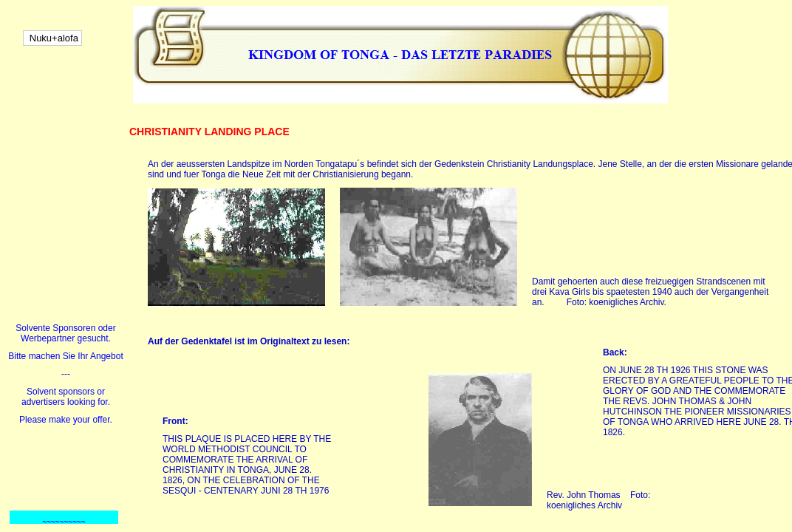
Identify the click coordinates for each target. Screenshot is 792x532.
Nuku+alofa (52, 38)
